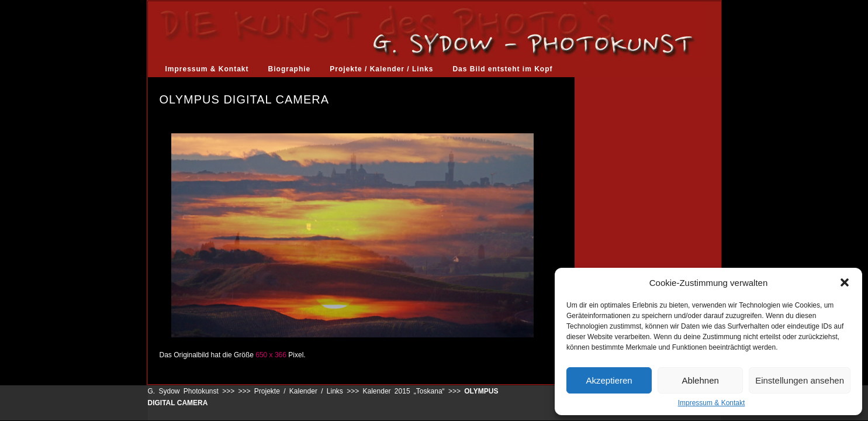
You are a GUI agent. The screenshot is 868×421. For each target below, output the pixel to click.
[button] (845, 282)
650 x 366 (271, 355)
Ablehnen (700, 380)
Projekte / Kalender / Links (381, 69)
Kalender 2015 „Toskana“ (404, 391)
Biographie (290, 69)
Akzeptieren (609, 380)
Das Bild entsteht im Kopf (502, 69)
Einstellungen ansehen (800, 380)
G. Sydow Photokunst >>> (191, 391)
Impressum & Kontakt (712, 403)
